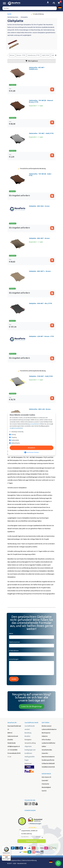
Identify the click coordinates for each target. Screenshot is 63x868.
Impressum (28, 763)
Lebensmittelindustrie (49, 729)
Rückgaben (28, 740)
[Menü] (10, 847)
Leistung (14, 434)
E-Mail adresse (14, 651)
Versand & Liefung (30, 743)
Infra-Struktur (46, 740)
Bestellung (28, 733)
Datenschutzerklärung (29, 860)
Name (11, 633)
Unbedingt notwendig (17, 432)
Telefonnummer (14, 642)
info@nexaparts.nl (14, 746)
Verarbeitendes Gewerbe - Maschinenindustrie (48, 753)
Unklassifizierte (15, 443)
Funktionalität (15, 440)
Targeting (14, 437)
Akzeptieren (31, 448)
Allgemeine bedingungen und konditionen (30, 750)
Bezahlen (27, 736)
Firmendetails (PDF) (14, 753)
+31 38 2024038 (12, 750)
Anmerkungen (14, 659)
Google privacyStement (16, 428)
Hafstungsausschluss (14, 860)
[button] (60, 8)
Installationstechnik (48, 767)
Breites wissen (47, 726)
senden (14, 679)
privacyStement (35, 424)
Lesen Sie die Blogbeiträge (31, 706)
